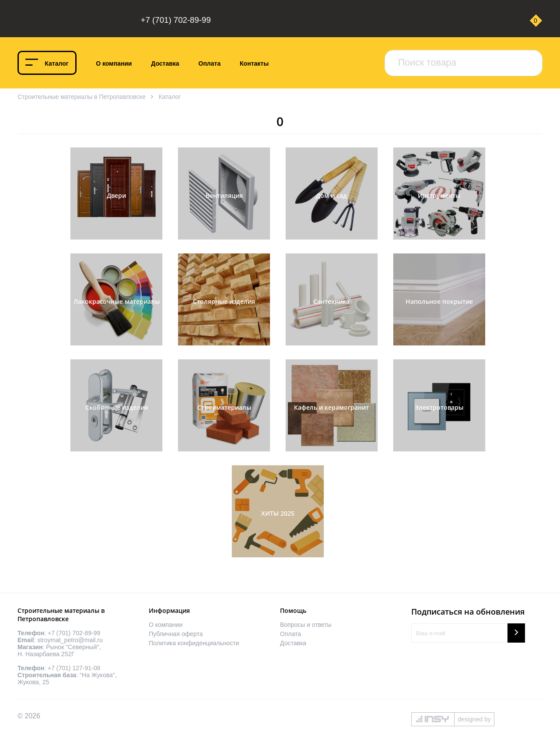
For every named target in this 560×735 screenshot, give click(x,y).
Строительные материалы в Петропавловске (82, 97)
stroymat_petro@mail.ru (70, 640)
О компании (114, 63)
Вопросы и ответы (306, 625)
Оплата (210, 63)
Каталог (56, 63)
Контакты (254, 63)
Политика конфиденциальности (194, 643)
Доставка (165, 63)
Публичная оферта (176, 634)
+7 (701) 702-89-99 (176, 20)
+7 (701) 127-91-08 (74, 668)
